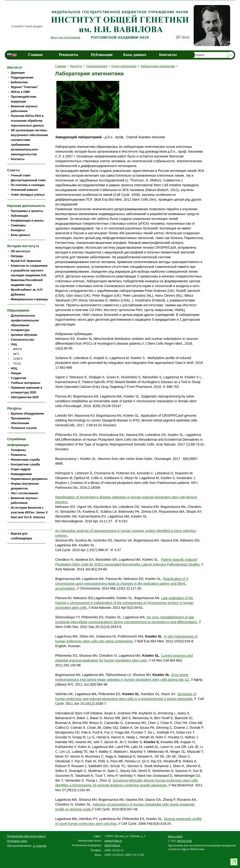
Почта (185, 37)
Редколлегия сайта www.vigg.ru (26, 836)
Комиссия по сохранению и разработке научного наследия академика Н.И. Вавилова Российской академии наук (29, 275)
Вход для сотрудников (65, 37)
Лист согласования (24, 493)
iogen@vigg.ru (113, 841)
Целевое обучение (24, 335)
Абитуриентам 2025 (25, 397)
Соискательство (22, 340)
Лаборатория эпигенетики (158, 66)
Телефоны (18, 450)
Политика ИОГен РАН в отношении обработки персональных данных (27, 121)
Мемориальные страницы (29, 299)
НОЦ (14, 368)
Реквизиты (69, 55)
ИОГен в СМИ (20, 92)
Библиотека (19, 82)
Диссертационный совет (28, 180)
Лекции (16, 373)
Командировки (21, 474)
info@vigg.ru (112, 845)
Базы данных (135, 55)
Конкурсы (18, 230)
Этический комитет (24, 190)
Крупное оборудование (27, 414)
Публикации (102, 55)
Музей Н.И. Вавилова (26, 261)
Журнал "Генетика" (24, 87)
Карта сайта (175, 836)
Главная (36, 55)
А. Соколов (39, 846)
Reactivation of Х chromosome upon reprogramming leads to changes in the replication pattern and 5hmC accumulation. (122, 584)
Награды (17, 256)
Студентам (18, 378)
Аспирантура (20, 330)
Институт (76, 66)
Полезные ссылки (24, 428)
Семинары (18, 225)
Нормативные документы (29, 479)
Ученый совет (21, 175)
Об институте (20, 251)
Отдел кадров (21, 469)
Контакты (168, 55)
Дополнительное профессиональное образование (25, 320)
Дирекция (18, 73)
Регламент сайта (17, 841)
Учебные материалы (26, 383)
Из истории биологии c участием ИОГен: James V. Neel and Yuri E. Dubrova (29, 512)
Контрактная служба (25, 464)
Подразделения (97, 66)
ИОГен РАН (185, 841)
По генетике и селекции (28, 185)
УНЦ (14, 344)
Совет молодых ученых (28, 195)
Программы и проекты (27, 211)
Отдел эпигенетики (124, 66)
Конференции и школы (27, 221)
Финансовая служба (25, 460)
